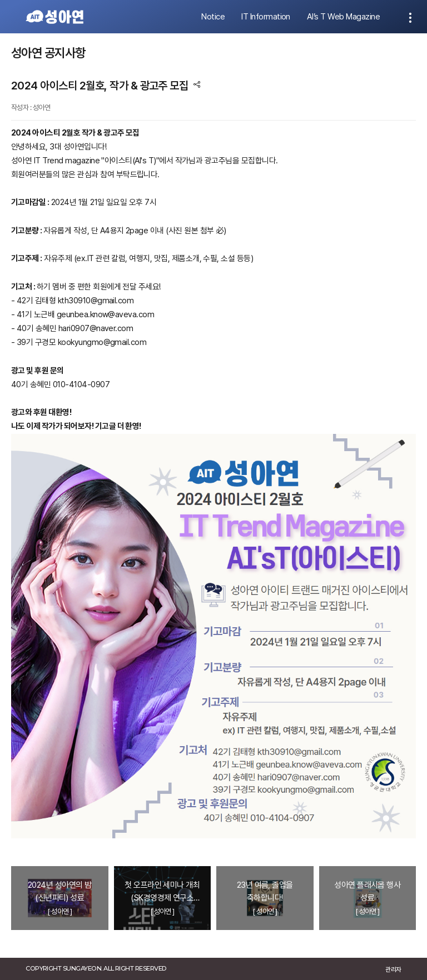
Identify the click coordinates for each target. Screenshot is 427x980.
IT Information (266, 17)
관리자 (393, 969)
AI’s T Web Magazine (343, 17)
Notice (213, 17)
